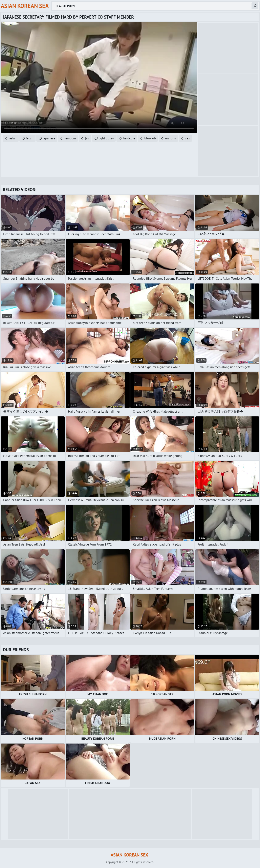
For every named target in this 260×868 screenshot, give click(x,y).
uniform (171, 138)
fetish (30, 138)
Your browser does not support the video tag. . (99, 77)
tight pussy (106, 138)
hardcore (129, 138)
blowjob (150, 138)
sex (188, 138)
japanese (49, 138)
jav (87, 138)
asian (13, 138)
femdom (70, 138)
